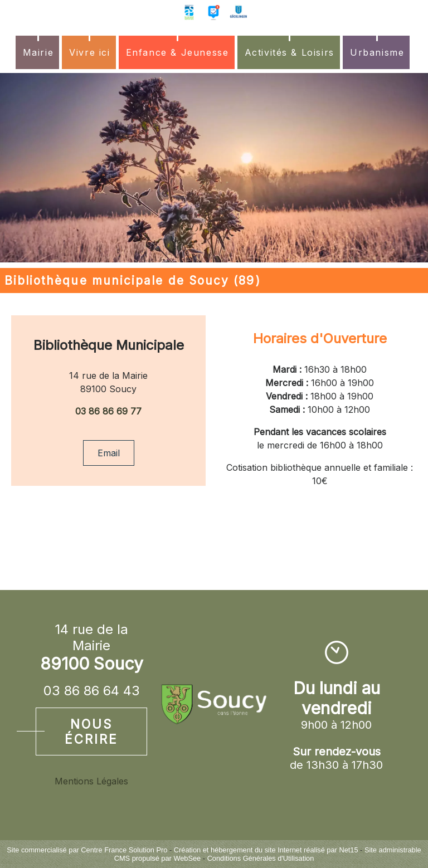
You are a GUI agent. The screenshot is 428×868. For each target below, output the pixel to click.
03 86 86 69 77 (108, 411)
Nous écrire (91, 732)
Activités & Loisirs (290, 52)
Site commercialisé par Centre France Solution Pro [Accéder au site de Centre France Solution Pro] (87, 850)
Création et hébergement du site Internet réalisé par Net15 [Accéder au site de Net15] (266, 850)
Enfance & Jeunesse (177, 52)
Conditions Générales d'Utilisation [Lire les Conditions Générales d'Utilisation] (261, 858)
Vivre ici (89, 52)
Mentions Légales (91, 781)
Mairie (38, 52)
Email (109, 453)
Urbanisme (377, 52)
